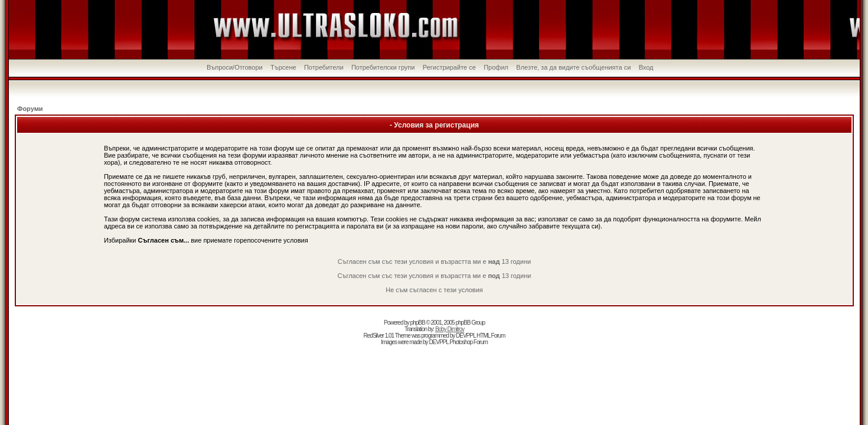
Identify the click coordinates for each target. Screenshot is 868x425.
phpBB (418, 323)
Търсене (283, 67)
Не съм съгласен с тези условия (434, 290)
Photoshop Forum (469, 342)
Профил (496, 67)
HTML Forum (491, 336)
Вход (646, 67)
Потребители (324, 67)
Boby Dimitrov (450, 329)
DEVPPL (466, 336)
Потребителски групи (383, 67)
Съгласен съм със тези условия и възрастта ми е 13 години (434, 261)
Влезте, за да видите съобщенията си (573, 67)
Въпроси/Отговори (235, 67)
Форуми (30, 109)
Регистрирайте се (449, 67)
